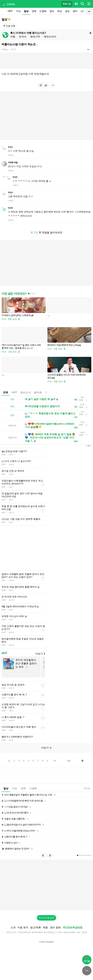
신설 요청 (9, 26)
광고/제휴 (35, 932)
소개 (13, 932)
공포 (67, 11)
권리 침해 (55, 932)
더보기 (40, 658)
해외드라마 (50, 37)
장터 (52, 11)
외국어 (23, 37)
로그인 (34, 232)
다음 (69, 765)
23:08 (87, 793)
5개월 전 (5, 49)
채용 (45, 932)
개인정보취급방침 (73, 932)
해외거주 (35, 37)
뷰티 (75, 11)
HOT (10, 11)
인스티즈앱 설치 (46, 922)
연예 (34, 11)
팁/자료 (38, 392)
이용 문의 (23, 932)
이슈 (18, 11)
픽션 (60, 11)
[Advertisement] (36, 550)
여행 (13, 37)
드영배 (43, 11)
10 (54, 765)
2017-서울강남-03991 (67, 937)
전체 (6, 392)
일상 (26, 11)
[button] (43, 860)
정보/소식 (25, 392)
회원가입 (67, 4)
